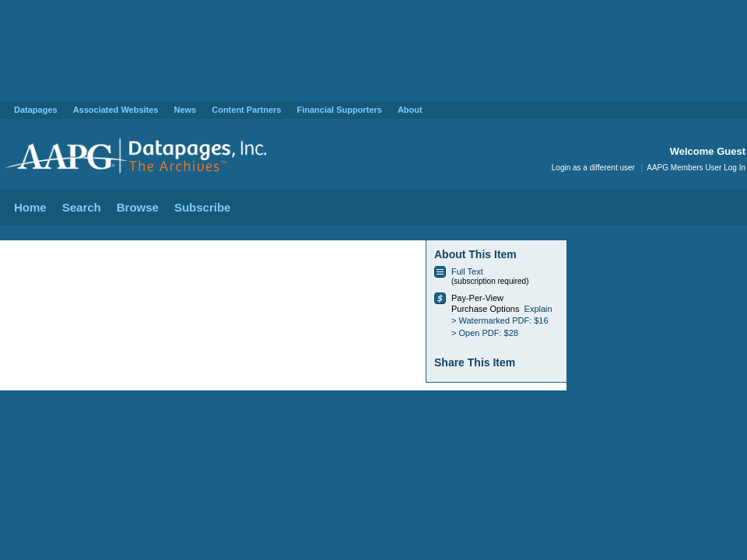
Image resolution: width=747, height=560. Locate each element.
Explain (538, 309)
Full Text (467, 271)
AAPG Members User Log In (696, 168)
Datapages (36, 110)
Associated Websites (116, 110)
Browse (138, 207)
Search (82, 207)
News (185, 110)
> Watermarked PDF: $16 (500, 320)
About (410, 110)
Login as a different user (593, 168)
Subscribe (203, 207)
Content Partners (246, 110)
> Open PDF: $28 (485, 333)
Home (30, 207)
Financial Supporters (339, 110)
